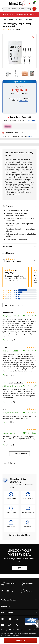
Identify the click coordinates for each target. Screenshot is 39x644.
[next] (35, 74)
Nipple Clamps (29, 19)
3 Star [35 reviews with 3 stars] (15, 295)
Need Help (27, 584)
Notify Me (32, 120)
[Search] (19, 9)
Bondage (19, 19)
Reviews (19, 29)
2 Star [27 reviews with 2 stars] (15, 297)
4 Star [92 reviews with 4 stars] (15, 293)
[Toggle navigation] (3, 3)
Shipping (7, 591)
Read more (28, 371)
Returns (26, 591)
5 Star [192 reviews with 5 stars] (15, 290)
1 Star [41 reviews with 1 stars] (15, 299)
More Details (23, 101)
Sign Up (20, 568)
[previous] (4, 74)
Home (4, 19)
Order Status (8, 584)
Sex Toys (11, 19)
